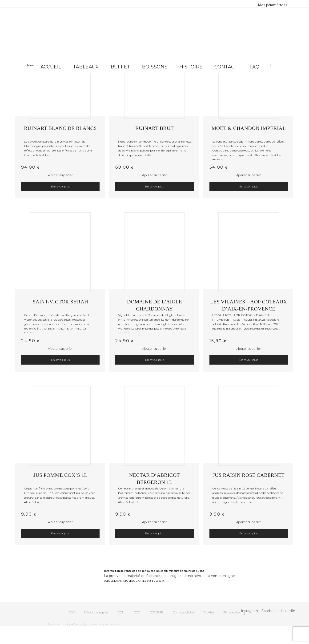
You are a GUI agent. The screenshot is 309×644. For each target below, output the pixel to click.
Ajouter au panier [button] (60, 175)
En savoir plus (60, 186)
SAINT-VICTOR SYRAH (60, 302)
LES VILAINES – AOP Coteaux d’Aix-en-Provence (249, 305)
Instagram (249, 611)
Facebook (269, 611)
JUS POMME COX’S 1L (60, 475)
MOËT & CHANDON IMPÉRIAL (249, 128)
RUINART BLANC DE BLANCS (60, 128)
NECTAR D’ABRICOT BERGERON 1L (155, 478)
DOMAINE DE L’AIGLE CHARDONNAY (154, 305)
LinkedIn (288, 611)
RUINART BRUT (154, 128)
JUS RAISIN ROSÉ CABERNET (249, 475)
